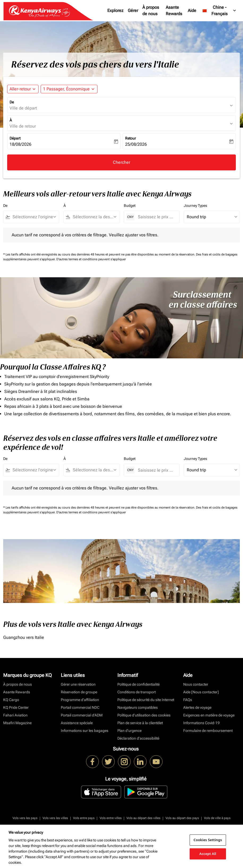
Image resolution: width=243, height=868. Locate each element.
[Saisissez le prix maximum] (156, 217)
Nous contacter (196, 684)
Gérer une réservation (78, 684)
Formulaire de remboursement (208, 731)
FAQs (188, 700)
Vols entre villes (111, 818)
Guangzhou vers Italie (24, 637)
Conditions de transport (137, 692)
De (12, 102)
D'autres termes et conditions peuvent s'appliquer (91, 259)
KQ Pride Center (16, 707)
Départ (15, 138)
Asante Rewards (174, 11)
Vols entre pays (84, 818)
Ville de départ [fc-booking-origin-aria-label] (23, 108)
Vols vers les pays (25, 818)
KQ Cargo (11, 700)
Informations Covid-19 (201, 723)
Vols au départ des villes (143, 818)
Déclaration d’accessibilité (138, 738)
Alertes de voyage (197, 707)
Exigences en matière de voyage (209, 715)
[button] (69, 89)
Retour (131, 138)
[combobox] (34, 217)
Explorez (115, 11)
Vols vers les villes (55, 818)
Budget (130, 206)
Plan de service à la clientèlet (140, 723)
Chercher (121, 162)
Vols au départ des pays (182, 818)
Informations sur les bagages (85, 731)
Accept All (208, 854)
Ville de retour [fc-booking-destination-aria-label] (23, 126)
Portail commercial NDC (80, 707)
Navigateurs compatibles (138, 707)
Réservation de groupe (79, 692)
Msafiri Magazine (17, 723)
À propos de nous (151, 11)
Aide (192, 11)
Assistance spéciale (77, 723)
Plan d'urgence (129, 731)
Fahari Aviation (15, 715)
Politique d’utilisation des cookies (144, 715)
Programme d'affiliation (80, 700)
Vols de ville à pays (217, 818)
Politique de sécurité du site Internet (146, 700)
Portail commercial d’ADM (82, 715)
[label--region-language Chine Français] (220, 11)
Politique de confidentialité (138, 684)
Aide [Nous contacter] (201, 692)
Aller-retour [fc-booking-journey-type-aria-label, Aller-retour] (20, 89)
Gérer (133, 11)
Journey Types (195, 206)
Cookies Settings (208, 840)
